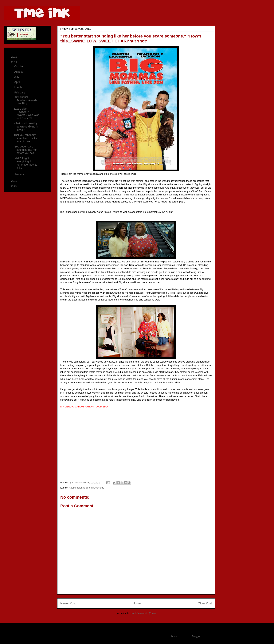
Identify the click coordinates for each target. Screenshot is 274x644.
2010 (15, 181)
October (19, 66)
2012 (15, 57)
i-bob (174, 636)
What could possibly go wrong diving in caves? (26, 127)
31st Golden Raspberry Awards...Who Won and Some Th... (26, 113)
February (20, 92)
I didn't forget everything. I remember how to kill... (25, 163)
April (17, 82)
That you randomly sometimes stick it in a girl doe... (26, 138)
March (18, 87)
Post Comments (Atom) (144, 613)
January (19, 174)
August (19, 72)
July (17, 77)
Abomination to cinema (81, 488)
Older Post (205, 603)
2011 (15, 62)
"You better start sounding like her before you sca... (25, 150)
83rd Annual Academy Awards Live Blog (25, 100)
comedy (100, 488)
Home (137, 603)
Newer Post (68, 603)
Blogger (196, 636)
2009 (15, 186)
